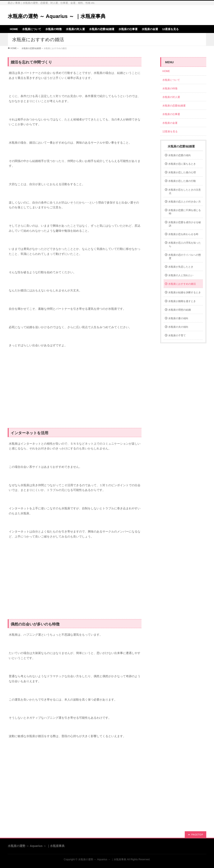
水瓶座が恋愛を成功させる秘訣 (185, 224)
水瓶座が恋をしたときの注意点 (185, 191)
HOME (14, 48)
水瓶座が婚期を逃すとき (182, 301)
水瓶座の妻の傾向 (178, 318)
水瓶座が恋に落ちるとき (182, 164)
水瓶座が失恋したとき (181, 267)
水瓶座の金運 (170, 123)
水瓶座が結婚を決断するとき (185, 292)
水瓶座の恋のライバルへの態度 (185, 257)
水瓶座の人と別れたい (181, 275)
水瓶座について (171, 80)
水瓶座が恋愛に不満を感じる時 (185, 212)
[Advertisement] (75, 390)
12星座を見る (170, 132)
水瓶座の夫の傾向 (178, 327)
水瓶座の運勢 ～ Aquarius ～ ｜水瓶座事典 (57, 16)
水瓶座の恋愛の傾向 (180, 155)
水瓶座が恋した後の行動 (182, 181)
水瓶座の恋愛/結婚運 (30, 48)
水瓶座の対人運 (171, 97)
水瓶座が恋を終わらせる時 (183, 234)
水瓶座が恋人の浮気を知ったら (185, 244)
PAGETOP (197, 834)
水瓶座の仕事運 (171, 114)
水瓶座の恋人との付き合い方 (185, 202)
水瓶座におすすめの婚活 (182, 284)
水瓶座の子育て (177, 335)
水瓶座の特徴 (170, 89)
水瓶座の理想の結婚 (180, 310)
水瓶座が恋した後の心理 (182, 172)
